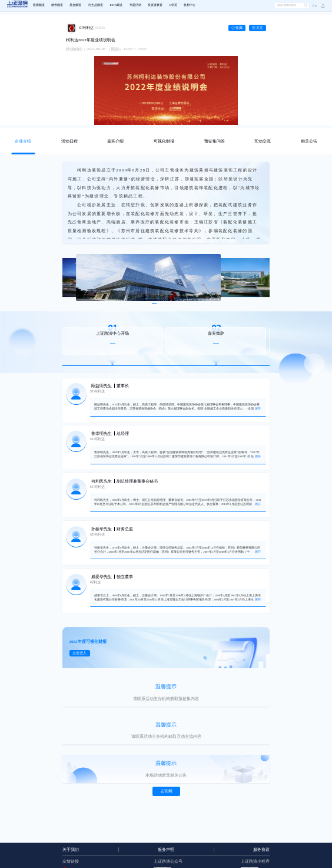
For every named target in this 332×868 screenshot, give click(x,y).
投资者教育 (155, 5)
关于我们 (71, 850)
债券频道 (57, 5)
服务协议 (261, 850)
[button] (321, 6)
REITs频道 (116, 5)
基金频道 (75, 5)
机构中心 (190, 5)
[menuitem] (39, 6)
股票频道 (39, 5)
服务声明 (166, 850)
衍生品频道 (96, 5)
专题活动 (135, 5)
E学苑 (173, 5)
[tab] (23, 141)
